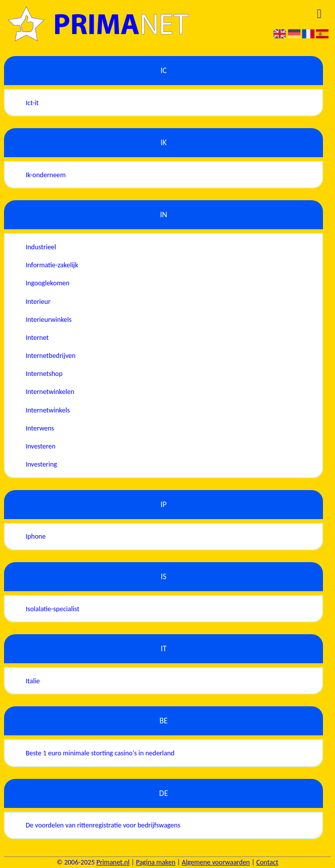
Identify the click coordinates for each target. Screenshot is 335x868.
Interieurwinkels (49, 320)
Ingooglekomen (48, 283)
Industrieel (41, 247)
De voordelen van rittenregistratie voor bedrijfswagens (103, 825)
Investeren (41, 446)
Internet (37, 338)
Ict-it (32, 103)
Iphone (36, 536)
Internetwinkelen (50, 392)
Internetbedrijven (51, 356)
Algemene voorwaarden (216, 862)
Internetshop (44, 374)
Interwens (40, 428)
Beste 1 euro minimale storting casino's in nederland (100, 753)
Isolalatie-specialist (52, 609)
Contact (267, 862)
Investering (41, 464)
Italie (33, 681)
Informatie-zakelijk (52, 265)
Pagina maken (155, 862)
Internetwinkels (48, 410)
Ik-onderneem (46, 175)
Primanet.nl (113, 862)
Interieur (38, 302)
